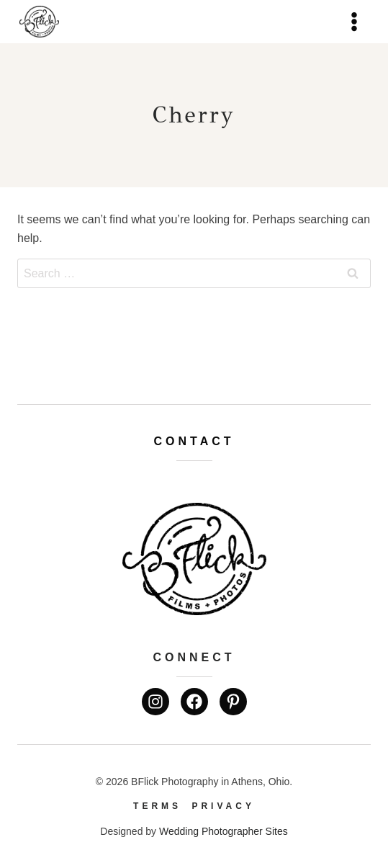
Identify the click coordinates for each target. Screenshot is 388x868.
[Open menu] (354, 21)
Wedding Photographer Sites (224, 831)
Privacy (223, 806)
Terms (157, 806)
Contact (194, 441)
